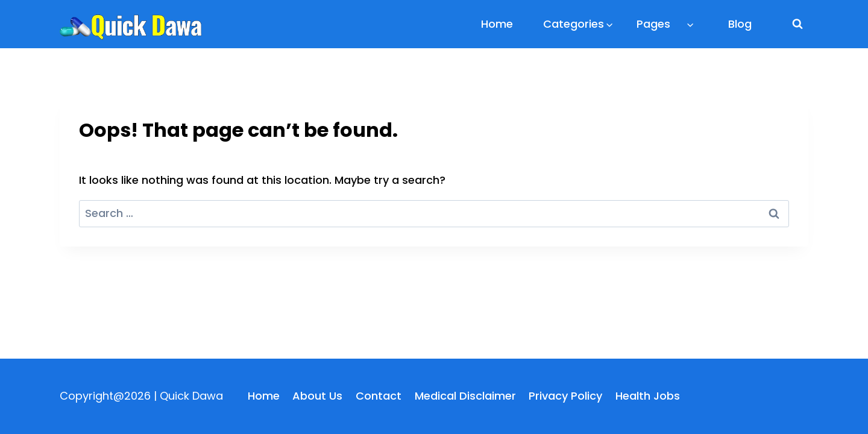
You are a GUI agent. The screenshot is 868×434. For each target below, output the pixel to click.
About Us (317, 396)
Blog (740, 24)
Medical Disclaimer (465, 396)
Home (497, 24)
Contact (379, 396)
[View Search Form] (797, 24)
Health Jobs (648, 396)
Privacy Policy (565, 396)
